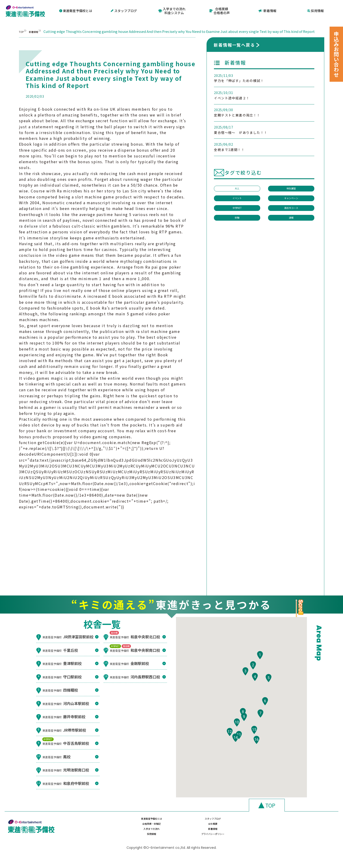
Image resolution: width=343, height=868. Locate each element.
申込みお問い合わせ (336, 54)
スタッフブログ (124, 10)
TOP (23, 30)
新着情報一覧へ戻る (234, 54)
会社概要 (292, 832)
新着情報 (268, 10)
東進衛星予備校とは (76, 10)
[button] (260, 678)
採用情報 (316, 10)
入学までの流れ (145, 841)
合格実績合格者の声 (220, 10)
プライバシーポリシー (292, 841)
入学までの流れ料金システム (172, 10)
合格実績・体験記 (243, 832)
